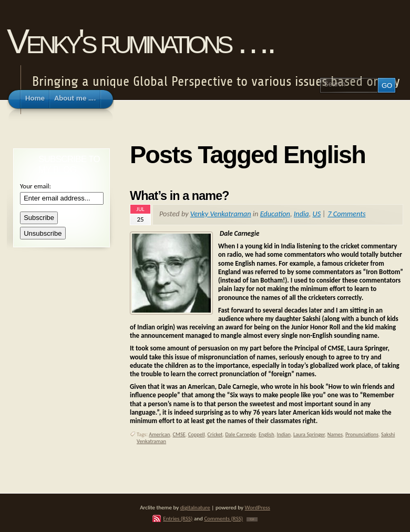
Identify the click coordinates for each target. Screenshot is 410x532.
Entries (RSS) (178, 518)
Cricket (215, 434)
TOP (252, 519)
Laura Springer (309, 434)
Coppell (197, 434)
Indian (284, 434)
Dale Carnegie (240, 434)
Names (335, 434)
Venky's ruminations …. (140, 41)
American (159, 434)
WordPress (258, 507)
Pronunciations (362, 434)
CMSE (179, 434)
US (317, 214)
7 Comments (346, 214)
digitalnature (195, 507)
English (266, 434)
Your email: (35, 186)
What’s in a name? (180, 196)
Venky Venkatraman (221, 214)
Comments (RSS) (223, 518)
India (301, 214)
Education (275, 214)
